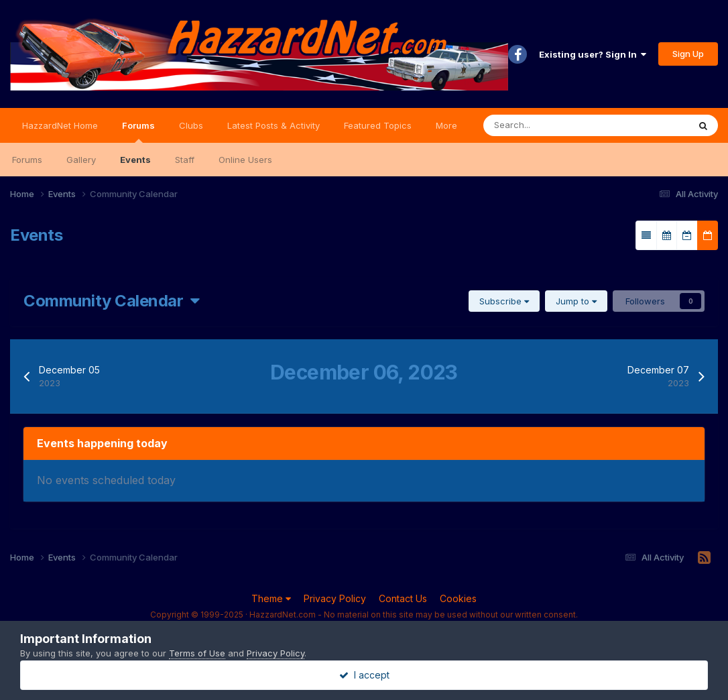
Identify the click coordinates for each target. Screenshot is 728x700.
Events (135, 160)
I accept (364, 675)
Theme (271, 598)
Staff (185, 160)
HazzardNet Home (60, 125)
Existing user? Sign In (593, 54)
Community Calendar (112, 301)
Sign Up (688, 54)
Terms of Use (197, 653)
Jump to (576, 301)
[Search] (545, 125)
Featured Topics (378, 125)
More (446, 125)
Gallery (81, 160)
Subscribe (504, 301)
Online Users (245, 160)
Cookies (458, 598)
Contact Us (403, 598)
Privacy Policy (335, 598)
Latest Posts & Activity (274, 125)
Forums (138, 131)
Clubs (191, 125)
